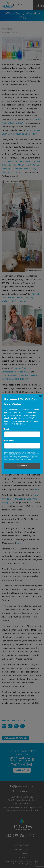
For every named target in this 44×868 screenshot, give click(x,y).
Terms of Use (17, 864)
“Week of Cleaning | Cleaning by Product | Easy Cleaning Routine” (21, 169)
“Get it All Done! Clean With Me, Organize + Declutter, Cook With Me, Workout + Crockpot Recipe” (19, 399)
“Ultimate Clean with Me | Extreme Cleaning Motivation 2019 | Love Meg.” (21, 298)
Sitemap (22, 857)
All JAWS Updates (16, 738)
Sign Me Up (22, 770)
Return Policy (22, 849)
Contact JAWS (22, 845)
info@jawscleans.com (22, 786)
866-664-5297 (22, 791)
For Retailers (22, 853)
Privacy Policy (27, 864)
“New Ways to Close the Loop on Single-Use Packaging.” (20, 499)
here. (37, 489)
